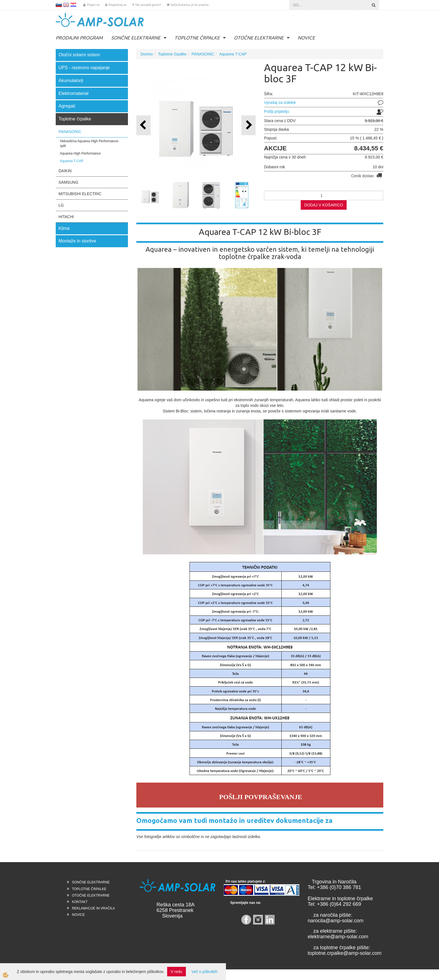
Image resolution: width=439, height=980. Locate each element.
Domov (147, 54)
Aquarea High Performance (80, 153)
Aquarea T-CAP (72, 161)
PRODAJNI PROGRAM (79, 38)
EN (66, 5)
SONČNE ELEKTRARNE (136, 38)
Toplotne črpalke (172, 54)
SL (59, 5)
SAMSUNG (68, 182)
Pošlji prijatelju (276, 111)
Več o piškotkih (205, 972)
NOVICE (306, 38)
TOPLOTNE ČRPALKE (197, 38)
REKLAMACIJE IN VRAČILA (93, 908)
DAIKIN (65, 171)
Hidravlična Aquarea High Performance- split (89, 143)
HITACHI (66, 217)
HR (73, 5)
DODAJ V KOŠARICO (324, 205)
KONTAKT (80, 902)
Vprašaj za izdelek (280, 102)
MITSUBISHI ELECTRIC (80, 194)
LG (61, 205)
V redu (177, 972)
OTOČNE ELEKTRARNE (259, 38)
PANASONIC (70, 132)
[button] (248, 125)
